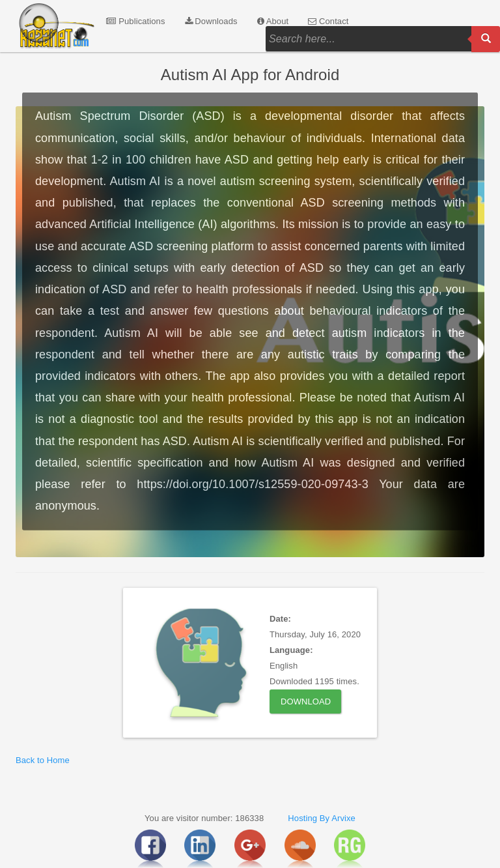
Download (306, 702)
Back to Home (43, 760)
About (273, 21)
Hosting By (309, 818)
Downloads (211, 21)
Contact (328, 21)
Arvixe (343, 818)
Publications (135, 21)
